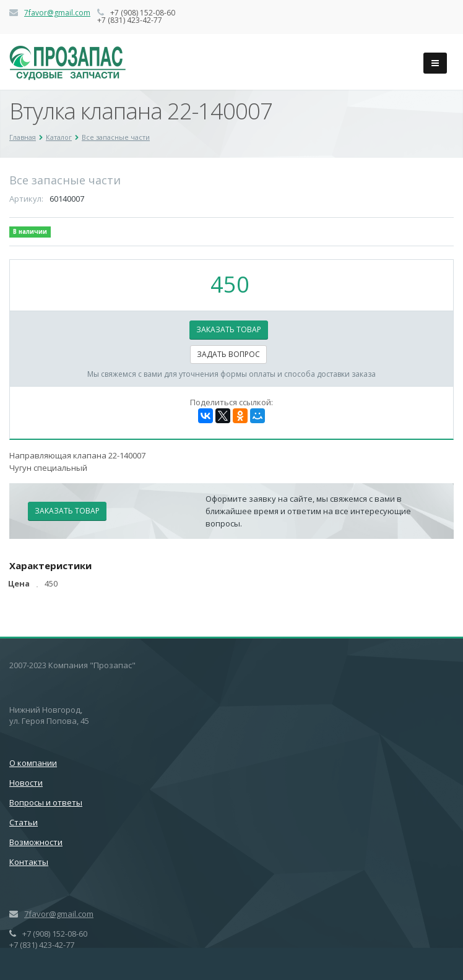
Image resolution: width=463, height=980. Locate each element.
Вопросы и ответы (46, 802)
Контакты (29, 862)
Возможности (36, 842)
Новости (26, 783)
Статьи (24, 822)
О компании (33, 763)
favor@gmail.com (59, 13)
